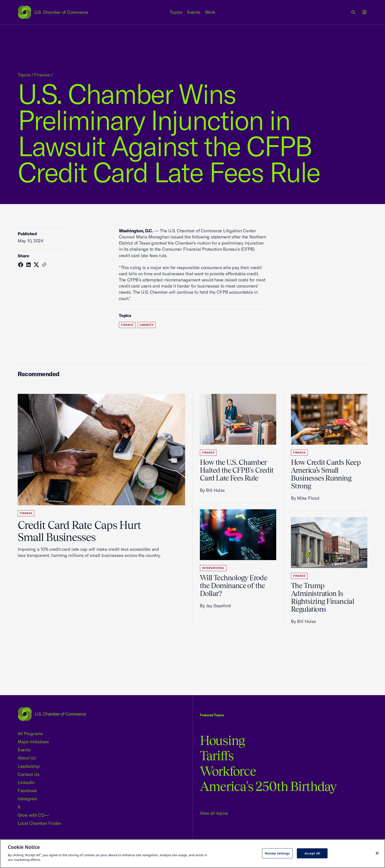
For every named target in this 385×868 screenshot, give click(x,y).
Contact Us (28, 774)
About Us (27, 758)
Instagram (27, 799)
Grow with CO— (33, 815)
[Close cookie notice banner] (377, 853)
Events (194, 12)
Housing (222, 740)
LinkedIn (26, 782)
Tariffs (217, 756)
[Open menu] (364, 12)
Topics (176, 12)
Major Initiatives (33, 742)
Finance (42, 75)
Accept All (312, 853)
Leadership (29, 766)
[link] (354, 12)
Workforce (228, 771)
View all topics (214, 813)
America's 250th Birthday (268, 786)
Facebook (27, 791)
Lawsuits (146, 325)
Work (210, 12)
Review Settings (277, 853)
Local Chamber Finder (39, 823)
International (213, 568)
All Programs (30, 734)
